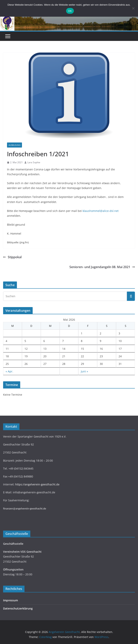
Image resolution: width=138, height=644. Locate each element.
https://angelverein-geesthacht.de (37, 484)
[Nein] (133, 8)
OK (70, 11)
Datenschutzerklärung (18, 608)
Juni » (84, 371)
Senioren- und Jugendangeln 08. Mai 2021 (102, 267)
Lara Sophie (34, 162)
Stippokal (12, 257)
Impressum (10, 600)
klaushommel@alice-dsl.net (101, 211)
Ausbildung (14, 145)
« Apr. (9, 371)
